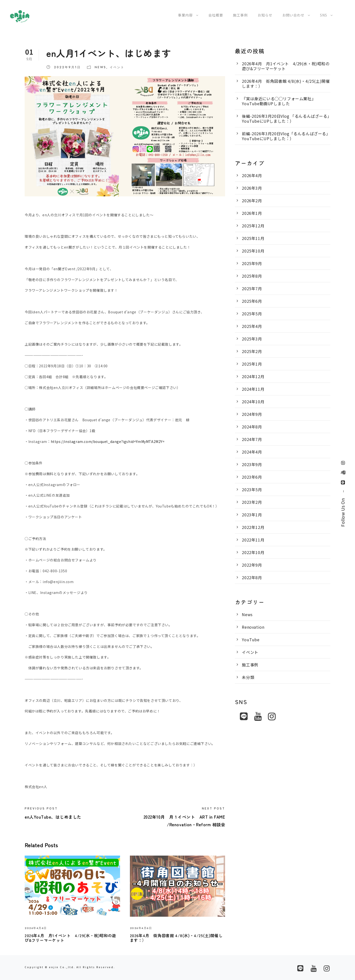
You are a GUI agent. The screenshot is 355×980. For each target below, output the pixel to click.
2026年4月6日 (36, 928)
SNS (324, 15)
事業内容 (185, 15)
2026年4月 (252, 175)
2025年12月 (253, 226)
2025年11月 (253, 238)
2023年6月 (252, 477)
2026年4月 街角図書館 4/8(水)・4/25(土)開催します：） (176, 938)
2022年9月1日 (67, 67)
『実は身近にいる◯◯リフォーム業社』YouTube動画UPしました (279, 101)
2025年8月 (252, 276)
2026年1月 (252, 213)
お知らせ (265, 15)
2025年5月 (252, 314)
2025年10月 (253, 251)
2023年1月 (252, 515)
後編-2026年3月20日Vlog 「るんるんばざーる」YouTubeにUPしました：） (286, 118)
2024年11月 (253, 389)
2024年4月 (252, 452)
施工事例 (240, 15)
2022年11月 (253, 540)
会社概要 (216, 15)
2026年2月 (252, 201)
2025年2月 (252, 351)
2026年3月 (252, 188)
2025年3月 (252, 339)
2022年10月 (253, 552)
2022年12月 (253, 527)
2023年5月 (252, 490)
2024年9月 (252, 414)
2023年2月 (252, 502)
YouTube (251, 640)
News (100, 67)
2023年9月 (252, 464)
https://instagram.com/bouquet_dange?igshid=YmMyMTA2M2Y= (108, 441)
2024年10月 (253, 402)
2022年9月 (252, 565)
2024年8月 (252, 427)
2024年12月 (253, 376)
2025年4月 (252, 326)
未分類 (248, 677)
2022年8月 (252, 577)
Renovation (253, 627)
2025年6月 (252, 301)
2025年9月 (252, 263)
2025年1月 (252, 364)
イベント (117, 67)
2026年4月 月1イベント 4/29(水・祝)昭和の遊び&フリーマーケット (70, 938)
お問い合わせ (293, 15)
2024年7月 (252, 439)
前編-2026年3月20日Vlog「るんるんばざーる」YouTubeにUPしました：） (286, 136)
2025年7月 (252, 288)
